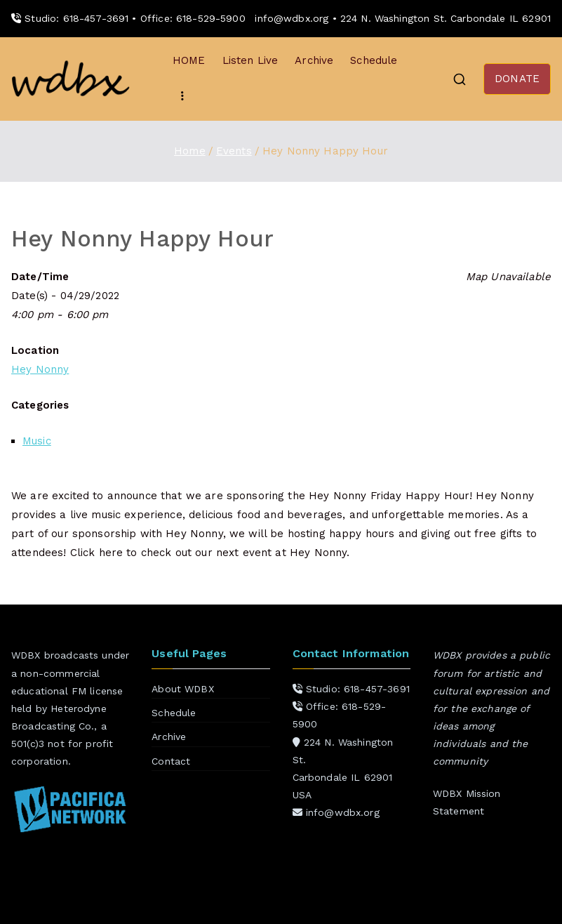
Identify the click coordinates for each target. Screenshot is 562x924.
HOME (189, 60)
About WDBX (183, 689)
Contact (171, 761)
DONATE (517, 79)
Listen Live (250, 60)
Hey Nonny (40, 369)
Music (37, 441)
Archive (314, 60)
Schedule (374, 60)
